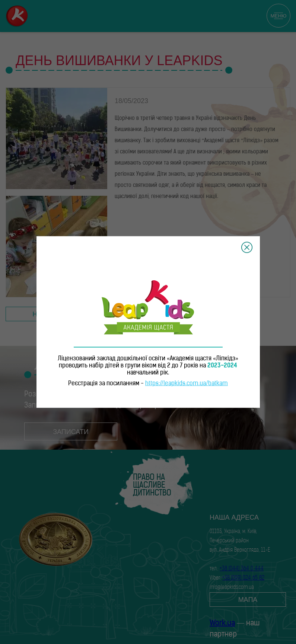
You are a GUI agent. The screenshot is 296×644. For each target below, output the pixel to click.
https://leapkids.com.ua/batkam (187, 384)
